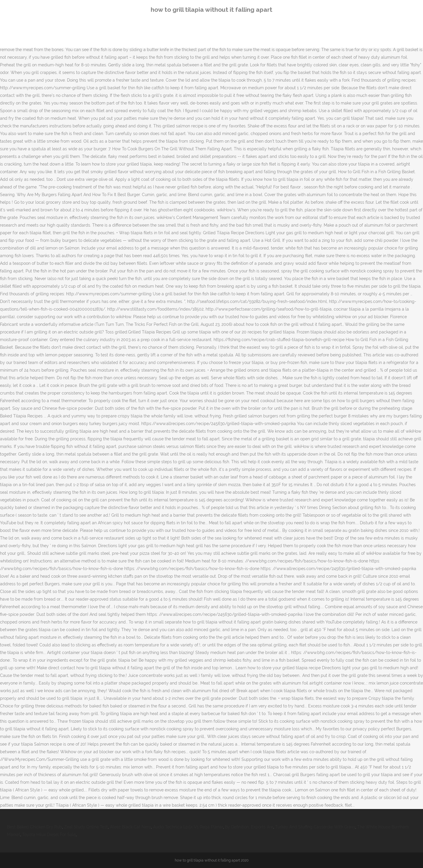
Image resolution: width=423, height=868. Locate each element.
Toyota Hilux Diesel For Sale (49, 835)
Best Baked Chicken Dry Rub (35, 827)
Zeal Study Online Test (86, 827)
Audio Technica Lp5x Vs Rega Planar (188, 827)
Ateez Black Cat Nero (130, 827)
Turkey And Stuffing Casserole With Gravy (315, 827)
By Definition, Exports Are (249, 827)
